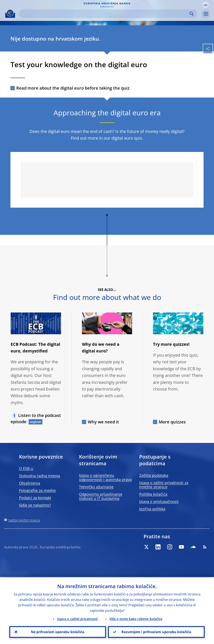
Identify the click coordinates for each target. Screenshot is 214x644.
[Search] (105, 14)
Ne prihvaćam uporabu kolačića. (58, 632)
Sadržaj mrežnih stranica (24, 520)
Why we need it (103, 422)
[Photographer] (129, 331)
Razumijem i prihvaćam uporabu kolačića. (156, 632)
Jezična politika (152, 509)
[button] (205, 5)
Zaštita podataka (154, 475)
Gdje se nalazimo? (35, 505)
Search (192, 14)
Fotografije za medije (37, 490)
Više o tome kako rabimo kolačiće (136, 618)
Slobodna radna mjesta (39, 476)
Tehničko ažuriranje (96, 487)
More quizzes (172, 422)
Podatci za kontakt (35, 498)
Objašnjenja (30, 483)
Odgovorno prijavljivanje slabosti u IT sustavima (101, 496)
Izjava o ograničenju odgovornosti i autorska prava (105, 477)
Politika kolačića (153, 494)
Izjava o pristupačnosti (159, 501)
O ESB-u (26, 468)
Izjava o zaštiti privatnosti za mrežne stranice (164, 485)
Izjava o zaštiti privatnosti (77, 618)
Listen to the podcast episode (36, 418)
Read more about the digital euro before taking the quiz (73, 88)
